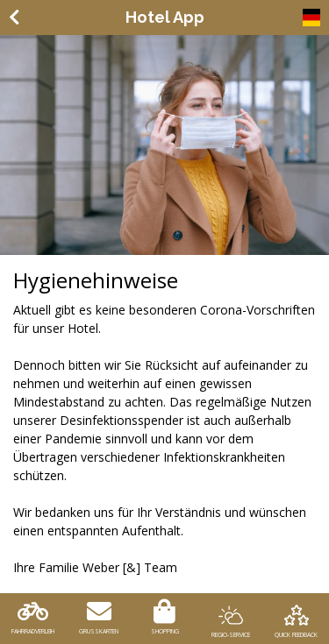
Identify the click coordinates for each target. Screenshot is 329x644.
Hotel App (165, 17)
